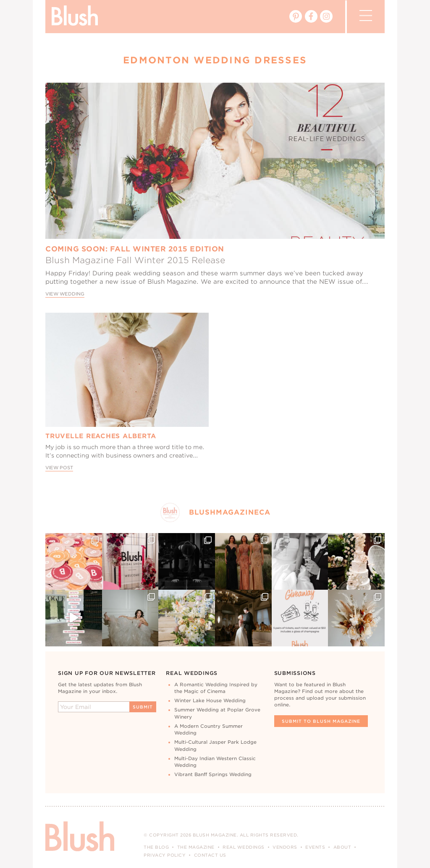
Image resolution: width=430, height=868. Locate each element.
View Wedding (65, 294)
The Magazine (196, 847)
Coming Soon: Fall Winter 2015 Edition (135, 249)
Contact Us (210, 855)
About (342, 847)
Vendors (285, 847)
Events (315, 847)
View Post (59, 468)
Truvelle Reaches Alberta (101, 436)
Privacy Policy (165, 855)
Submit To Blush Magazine (321, 721)
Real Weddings (244, 847)
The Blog (156, 847)
